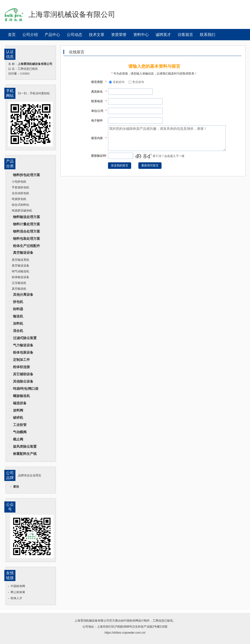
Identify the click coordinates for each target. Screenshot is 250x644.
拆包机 (18, 302)
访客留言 (185, 35)
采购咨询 (116, 82)
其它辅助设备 (23, 374)
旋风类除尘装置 (25, 446)
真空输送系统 (20, 260)
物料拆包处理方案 (27, 175)
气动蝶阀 (20, 432)
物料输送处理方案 (27, 217)
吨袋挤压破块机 (22, 211)
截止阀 (18, 439)
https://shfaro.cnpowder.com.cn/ (125, 633)
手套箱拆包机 (20, 187)
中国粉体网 (18, 586)
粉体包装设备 (23, 352)
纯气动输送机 (20, 271)
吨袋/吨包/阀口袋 (26, 389)
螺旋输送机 (21, 396)
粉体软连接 (21, 367)
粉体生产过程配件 (27, 246)
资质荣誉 (119, 35)
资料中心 (141, 35)
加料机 (18, 323)
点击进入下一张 (174, 156)
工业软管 (20, 425)
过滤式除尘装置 (25, 338)
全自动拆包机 (20, 193)
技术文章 (97, 35)
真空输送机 (19, 289)
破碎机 (18, 418)
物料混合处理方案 (27, 231)
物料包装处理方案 (27, 239)
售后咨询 (136, 82)
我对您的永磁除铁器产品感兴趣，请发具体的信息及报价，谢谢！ (167, 138)
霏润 (16, 487)
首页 (12, 35)
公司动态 (74, 35)
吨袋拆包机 (19, 199)
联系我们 (208, 35)
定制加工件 (21, 360)
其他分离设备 (23, 295)
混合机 (18, 331)
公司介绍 (30, 35)
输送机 (18, 316)
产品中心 (52, 35)
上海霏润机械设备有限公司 (92, 621)
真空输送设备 (23, 253)
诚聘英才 (163, 35)
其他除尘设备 (23, 381)
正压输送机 (19, 283)
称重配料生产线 (25, 454)
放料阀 (18, 410)
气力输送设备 (23, 345)
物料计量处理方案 (27, 224)
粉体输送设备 (20, 277)
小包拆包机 (19, 182)
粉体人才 (16, 598)
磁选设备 (20, 403)
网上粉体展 (18, 592)
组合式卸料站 (20, 205)
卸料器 (18, 309)
